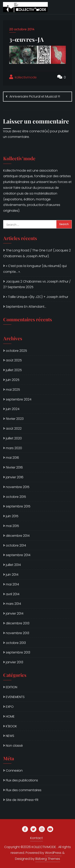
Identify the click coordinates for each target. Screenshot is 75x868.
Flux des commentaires (24, 790)
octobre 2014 (16, 545)
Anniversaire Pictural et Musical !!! (35, 96)
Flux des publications (22, 780)
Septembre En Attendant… (26, 307)
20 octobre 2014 (22, 29)
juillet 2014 (13, 565)
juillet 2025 (14, 370)
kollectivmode (23, 77)
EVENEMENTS (15, 697)
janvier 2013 (14, 662)
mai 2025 (13, 390)
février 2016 (14, 467)
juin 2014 (12, 575)
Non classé (14, 746)
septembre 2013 (18, 652)
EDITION (11, 687)
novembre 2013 (17, 633)
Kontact (36, 838)
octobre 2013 (16, 643)
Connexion (14, 771)
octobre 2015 (16, 497)
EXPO (10, 707)
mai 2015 (12, 526)
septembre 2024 (19, 399)
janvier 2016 (15, 477)
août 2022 (14, 429)
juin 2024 (13, 409)
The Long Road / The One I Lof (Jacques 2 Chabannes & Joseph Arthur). (37, 253)
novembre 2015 (18, 487)
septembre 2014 (18, 555)
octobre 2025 (16, 351)
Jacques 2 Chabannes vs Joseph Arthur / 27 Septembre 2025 (37, 284)
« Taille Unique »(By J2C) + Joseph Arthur (37, 297)
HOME (10, 716)
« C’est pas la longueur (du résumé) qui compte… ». (35, 269)
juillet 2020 (14, 438)
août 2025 (14, 360)
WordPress (53, 853)
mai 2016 (12, 458)
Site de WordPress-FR (22, 800)
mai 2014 (12, 584)
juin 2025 (13, 380)
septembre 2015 (18, 506)
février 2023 (15, 419)
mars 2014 (13, 604)
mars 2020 (14, 448)
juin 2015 (12, 516)
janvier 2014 (15, 613)
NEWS (10, 736)
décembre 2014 (18, 536)
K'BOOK (11, 726)
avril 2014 (13, 594)
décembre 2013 (18, 623)
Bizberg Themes (48, 859)
